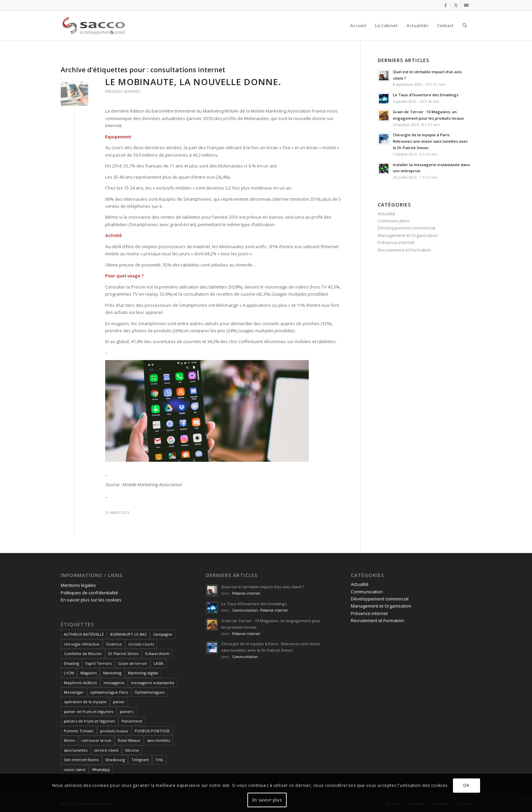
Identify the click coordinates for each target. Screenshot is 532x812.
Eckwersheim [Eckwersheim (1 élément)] (157, 653)
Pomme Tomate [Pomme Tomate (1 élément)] (79, 731)
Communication (394, 221)
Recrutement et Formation (404, 250)
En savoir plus (267, 800)
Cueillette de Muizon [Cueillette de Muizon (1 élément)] (83, 653)
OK (466, 785)
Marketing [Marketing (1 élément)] (112, 673)
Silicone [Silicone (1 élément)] (132, 750)
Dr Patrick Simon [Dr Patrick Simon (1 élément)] (123, 653)
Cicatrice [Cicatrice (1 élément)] (114, 644)
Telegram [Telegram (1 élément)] (140, 760)
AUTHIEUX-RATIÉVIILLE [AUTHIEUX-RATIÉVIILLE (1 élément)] (84, 634)
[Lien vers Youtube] (466, 5)
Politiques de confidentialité (89, 593)
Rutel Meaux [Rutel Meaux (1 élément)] (129, 740)
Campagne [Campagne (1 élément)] (163, 634)
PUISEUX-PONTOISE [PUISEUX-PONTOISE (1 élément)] (152, 731)
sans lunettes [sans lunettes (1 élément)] (76, 750)
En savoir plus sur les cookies (91, 600)
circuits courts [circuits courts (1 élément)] (141, 644)
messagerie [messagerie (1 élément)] (114, 683)
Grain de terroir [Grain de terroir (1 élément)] (133, 663)
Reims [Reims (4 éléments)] (69, 740)
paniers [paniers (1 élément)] (127, 711)
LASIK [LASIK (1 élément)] (159, 663)
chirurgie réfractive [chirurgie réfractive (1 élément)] (82, 644)
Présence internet (123, 92)
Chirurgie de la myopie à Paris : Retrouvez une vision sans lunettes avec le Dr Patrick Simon (430, 141)
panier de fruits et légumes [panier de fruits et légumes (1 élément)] (89, 711)
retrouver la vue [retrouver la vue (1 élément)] (96, 740)
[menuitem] (358, 25)
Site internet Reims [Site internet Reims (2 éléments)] (81, 760)
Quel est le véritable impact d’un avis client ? (263, 587)
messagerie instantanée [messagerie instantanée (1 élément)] (153, 683)
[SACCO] (93, 25)
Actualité (386, 214)
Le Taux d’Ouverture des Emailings (426, 95)
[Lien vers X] (456, 5)
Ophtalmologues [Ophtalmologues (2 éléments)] (149, 692)
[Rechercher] (465, 25)
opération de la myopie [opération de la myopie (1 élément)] (85, 702)
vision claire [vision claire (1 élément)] (75, 769)
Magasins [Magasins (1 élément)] (89, 673)
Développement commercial (406, 228)
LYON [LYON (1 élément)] (69, 673)
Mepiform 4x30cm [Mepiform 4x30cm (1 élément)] (80, 683)
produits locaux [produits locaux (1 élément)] (114, 731)
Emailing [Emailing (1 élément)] (71, 663)
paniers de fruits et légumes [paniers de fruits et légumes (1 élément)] (89, 721)
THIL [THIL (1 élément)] (159, 760)
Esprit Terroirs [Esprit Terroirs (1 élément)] (99, 663)
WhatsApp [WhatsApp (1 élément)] (101, 769)
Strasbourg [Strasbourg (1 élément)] (115, 760)
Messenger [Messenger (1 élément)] (74, 692)
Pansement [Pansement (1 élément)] (132, 721)
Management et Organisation (408, 235)
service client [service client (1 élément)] (106, 750)
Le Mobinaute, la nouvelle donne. (193, 82)
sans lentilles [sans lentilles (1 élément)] (158, 740)
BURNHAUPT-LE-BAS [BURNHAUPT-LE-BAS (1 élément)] (128, 634)
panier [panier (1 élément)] (119, 702)
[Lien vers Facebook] (446, 5)
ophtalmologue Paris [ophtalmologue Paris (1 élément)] (109, 692)
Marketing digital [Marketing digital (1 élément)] (143, 673)
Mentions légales (78, 585)
